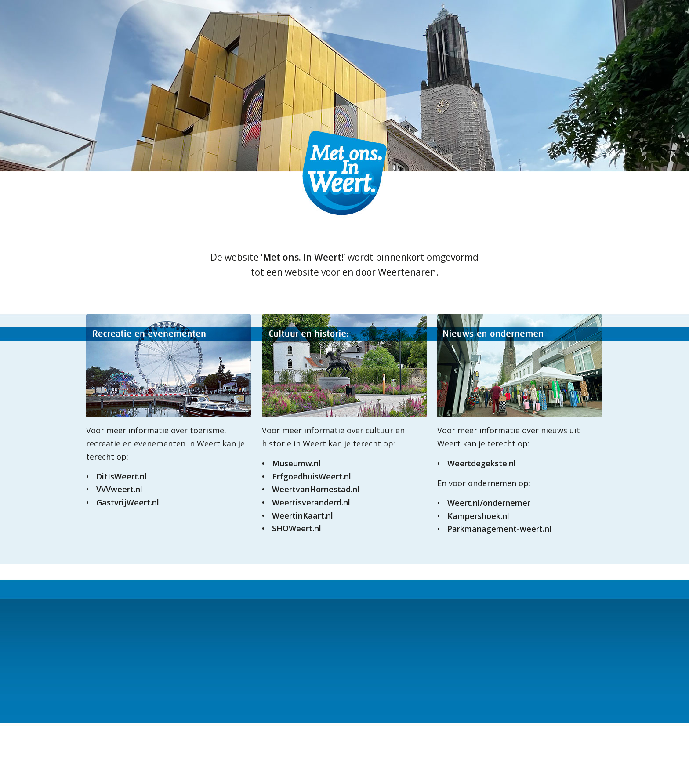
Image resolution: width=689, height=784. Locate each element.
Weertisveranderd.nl (311, 502)
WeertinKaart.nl (303, 515)
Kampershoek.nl (478, 516)
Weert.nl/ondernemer (489, 503)
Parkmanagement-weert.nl (499, 529)
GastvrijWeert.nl (128, 502)
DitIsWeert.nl (121, 476)
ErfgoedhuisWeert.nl (312, 476)
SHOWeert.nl (297, 528)
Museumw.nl (296, 463)
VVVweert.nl (119, 489)
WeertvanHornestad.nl (316, 489)
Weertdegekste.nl (482, 463)
